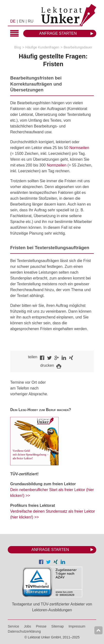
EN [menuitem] (22, 21)
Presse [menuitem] (41, 626)
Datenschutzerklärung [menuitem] (24, 631)
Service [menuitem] (13, 626)
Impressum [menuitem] (77, 626)
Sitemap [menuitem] (57, 626)
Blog (18, 47)
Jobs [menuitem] (28, 626)
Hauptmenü (14, 34)
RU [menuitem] (31, 21)
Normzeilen (56, 165)
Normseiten (79, 148)
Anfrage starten (58, 33)
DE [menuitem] (13, 21)
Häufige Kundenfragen (42, 47)
